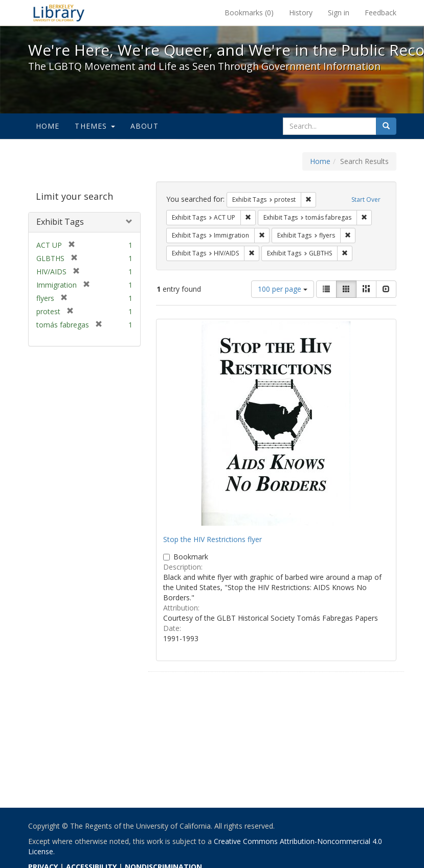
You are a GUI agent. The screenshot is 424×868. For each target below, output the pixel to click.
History (301, 13)
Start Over (366, 200)
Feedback (381, 13)
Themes (95, 126)
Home (48, 126)
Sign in (339, 13)
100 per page (283, 289)
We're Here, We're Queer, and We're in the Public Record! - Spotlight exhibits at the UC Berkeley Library (59, 13)
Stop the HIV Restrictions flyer (213, 539)
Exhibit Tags (60, 222)
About (144, 126)
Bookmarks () (249, 13)
